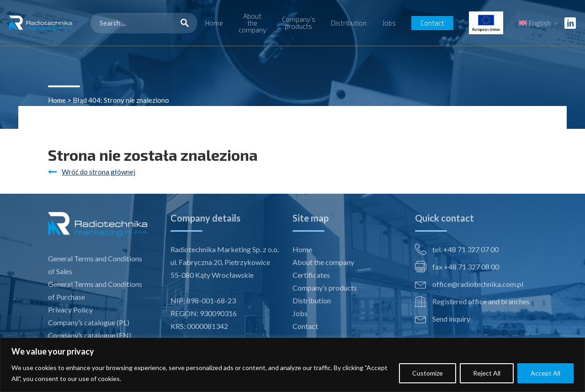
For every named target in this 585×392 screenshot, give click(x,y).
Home (214, 23)
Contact (432, 23)
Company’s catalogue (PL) (89, 322)
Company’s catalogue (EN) (90, 335)
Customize (428, 373)
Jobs (389, 23)
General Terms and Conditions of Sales (95, 265)
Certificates (311, 275)
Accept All (545, 373)
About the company (253, 23)
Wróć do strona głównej (98, 172)
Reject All (487, 373)
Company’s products (299, 23)
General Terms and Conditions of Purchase (95, 290)
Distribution (349, 23)
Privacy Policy (70, 310)
